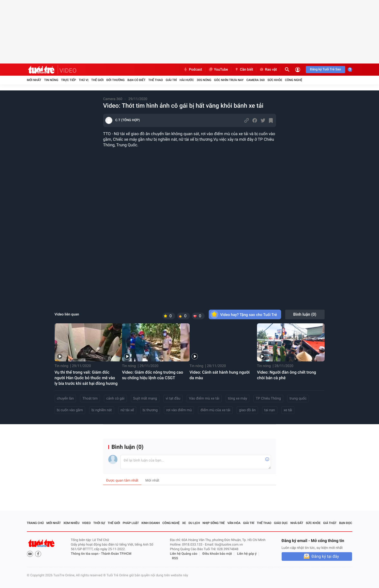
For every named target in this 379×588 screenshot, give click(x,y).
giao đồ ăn (247, 410)
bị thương (150, 410)
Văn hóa (234, 523)
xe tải (288, 410)
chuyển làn (65, 399)
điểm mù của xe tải (215, 410)
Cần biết (244, 70)
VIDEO (68, 71)
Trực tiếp (69, 80)
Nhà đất (297, 523)
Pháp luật (131, 523)
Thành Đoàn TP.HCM (116, 554)
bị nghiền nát (102, 410)
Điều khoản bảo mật (217, 554)
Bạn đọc (346, 523)
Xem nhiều (72, 523)
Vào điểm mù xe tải (204, 399)
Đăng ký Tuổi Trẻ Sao (325, 69)
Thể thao (155, 80)
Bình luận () (305, 314)
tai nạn (270, 410)
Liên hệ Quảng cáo (184, 554)
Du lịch (194, 523)
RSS (175, 558)
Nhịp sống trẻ (214, 523)
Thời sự (99, 523)
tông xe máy (238, 399)
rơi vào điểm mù (179, 410)
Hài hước (187, 80)
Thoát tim (90, 399)
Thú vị (84, 80)
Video (86, 523)
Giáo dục (281, 523)
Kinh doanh (150, 523)
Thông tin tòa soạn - (86, 554)
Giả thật (330, 523)
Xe (184, 523)
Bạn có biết (136, 80)
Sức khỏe (275, 80)
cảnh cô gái (115, 399)
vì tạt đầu (173, 399)
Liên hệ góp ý (247, 554)
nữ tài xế (127, 410)
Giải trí (171, 80)
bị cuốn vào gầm (70, 410)
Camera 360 (255, 80)
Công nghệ (294, 80)
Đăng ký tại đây (325, 556)
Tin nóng (51, 80)
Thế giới (97, 80)
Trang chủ (35, 523)
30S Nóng (204, 80)
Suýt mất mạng (145, 399)
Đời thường (116, 80)
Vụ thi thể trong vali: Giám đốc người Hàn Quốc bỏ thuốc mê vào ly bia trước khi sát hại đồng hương (86, 378)
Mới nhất (34, 80)
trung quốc (298, 399)
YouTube (218, 70)
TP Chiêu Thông (268, 399)
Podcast (193, 70)
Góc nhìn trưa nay (229, 80)
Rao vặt (268, 70)
